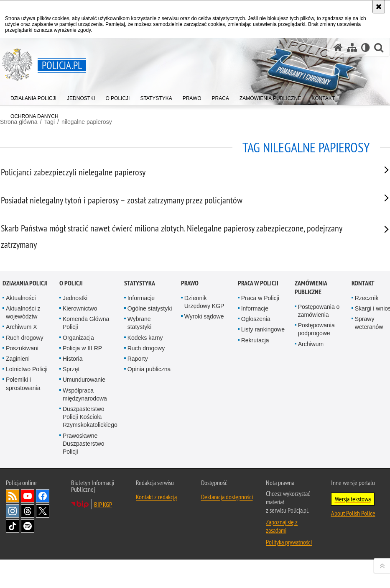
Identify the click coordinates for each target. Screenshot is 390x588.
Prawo (190, 411)
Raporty (138, 486)
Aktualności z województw (23, 440)
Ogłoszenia (256, 447)
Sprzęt (71, 497)
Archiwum (311, 471)
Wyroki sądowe (204, 444)
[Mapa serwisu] (352, 48)
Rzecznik (367, 426)
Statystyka (140, 411)
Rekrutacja (255, 467)
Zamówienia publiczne (311, 415)
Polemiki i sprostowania (23, 511)
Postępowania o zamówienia (319, 438)
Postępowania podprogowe (316, 457)
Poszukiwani (22, 476)
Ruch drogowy (25, 465)
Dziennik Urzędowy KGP (204, 430)
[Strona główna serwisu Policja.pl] (338, 48)
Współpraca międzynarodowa (85, 522)
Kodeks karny (145, 465)
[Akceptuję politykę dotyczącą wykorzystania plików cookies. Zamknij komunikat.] (379, 7)
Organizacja (78, 465)
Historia (73, 486)
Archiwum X (22, 454)
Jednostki (75, 426)
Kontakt (363, 411)
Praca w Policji (258, 411)
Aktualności (21, 426)
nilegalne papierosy (87, 122)
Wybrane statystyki (140, 451)
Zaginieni (18, 486)
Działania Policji (25, 411)
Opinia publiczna (149, 497)
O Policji (71, 411)
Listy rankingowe (263, 457)
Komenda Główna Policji (86, 451)
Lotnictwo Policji (27, 497)
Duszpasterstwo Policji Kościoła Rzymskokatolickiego (90, 544)
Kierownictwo (80, 436)
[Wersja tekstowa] (366, 48)
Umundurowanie (84, 507)
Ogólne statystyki (150, 436)
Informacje (141, 426)
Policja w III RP (82, 476)
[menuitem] (33, 96)
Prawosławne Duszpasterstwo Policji (84, 571)
